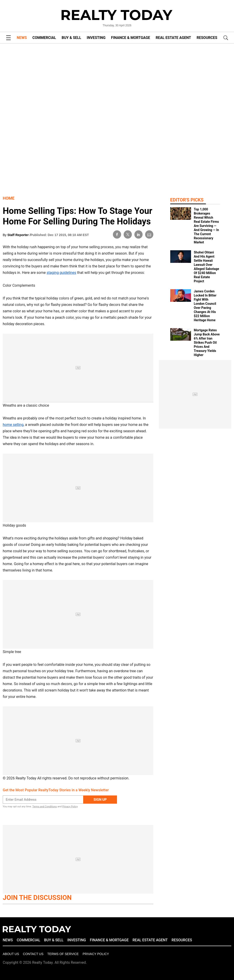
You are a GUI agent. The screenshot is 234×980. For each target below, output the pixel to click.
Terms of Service (63, 954)
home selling (13, 425)
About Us (11, 954)
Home (9, 198)
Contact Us (33, 954)
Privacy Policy (70, 807)
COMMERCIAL (44, 38)
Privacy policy (96, 954)
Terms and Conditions (44, 807)
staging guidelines (61, 273)
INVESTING (96, 38)
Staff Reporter (18, 235)
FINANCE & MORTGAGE (131, 38)
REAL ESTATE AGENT (173, 38)
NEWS (22, 38)
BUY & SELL (71, 38)
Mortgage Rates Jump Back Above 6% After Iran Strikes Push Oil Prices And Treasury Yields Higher (207, 343)
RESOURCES (207, 38)
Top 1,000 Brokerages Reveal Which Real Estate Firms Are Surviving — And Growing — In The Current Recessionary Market (206, 226)
